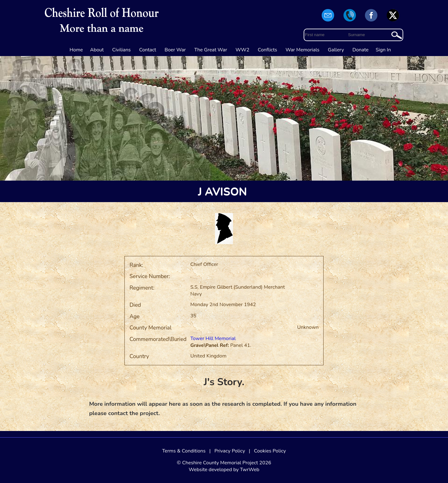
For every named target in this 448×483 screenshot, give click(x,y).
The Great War (211, 50)
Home (76, 50)
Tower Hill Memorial (213, 339)
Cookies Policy (270, 451)
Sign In (383, 50)
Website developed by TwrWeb (224, 470)
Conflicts (268, 50)
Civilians (122, 50)
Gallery (336, 50)
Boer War (175, 50)
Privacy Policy (230, 451)
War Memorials (303, 50)
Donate (361, 50)
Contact (148, 50)
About (97, 50)
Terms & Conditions (184, 451)
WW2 (242, 50)
